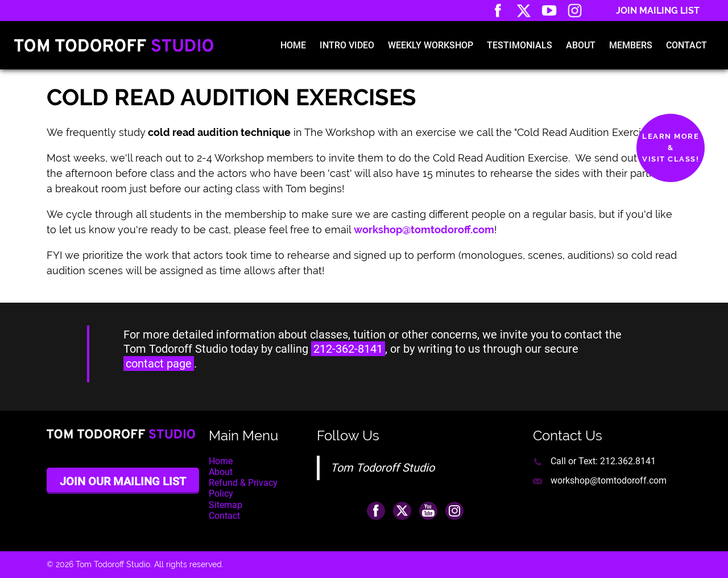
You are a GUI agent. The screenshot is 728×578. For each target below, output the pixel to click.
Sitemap (226, 505)
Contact (686, 45)
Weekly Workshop (431, 45)
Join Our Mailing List (123, 481)
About (581, 45)
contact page (159, 364)
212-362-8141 (348, 349)
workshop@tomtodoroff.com (609, 480)
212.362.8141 (628, 461)
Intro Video (347, 45)
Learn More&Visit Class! (671, 148)
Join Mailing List (658, 11)
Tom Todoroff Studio (382, 468)
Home (293, 45)
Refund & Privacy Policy (243, 488)
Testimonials (520, 45)
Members (631, 45)
